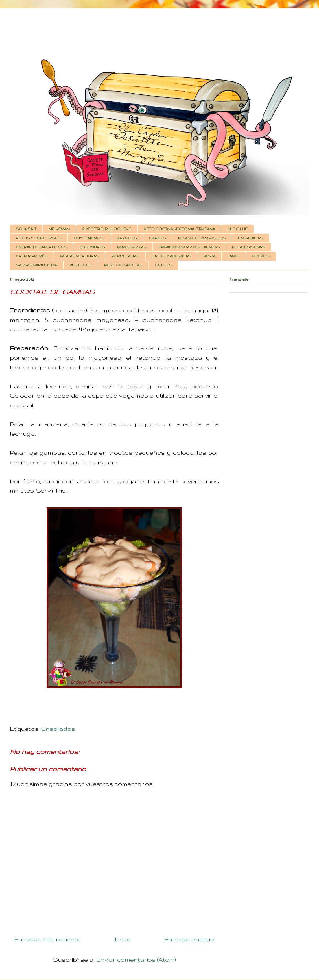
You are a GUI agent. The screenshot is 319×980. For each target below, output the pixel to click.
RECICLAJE (81, 265)
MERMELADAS (125, 256)
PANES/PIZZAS (132, 247)
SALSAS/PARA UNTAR (37, 265)
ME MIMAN (59, 229)
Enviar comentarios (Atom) (136, 960)
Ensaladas (58, 729)
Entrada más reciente (47, 939)
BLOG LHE (237, 229)
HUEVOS (261, 256)
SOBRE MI (26, 229)
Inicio (122, 939)
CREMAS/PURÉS (32, 256)
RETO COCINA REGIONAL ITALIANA (179, 229)
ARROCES (127, 238)
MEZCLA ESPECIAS (123, 265)
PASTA (209, 256)
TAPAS (234, 256)
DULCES (163, 265)
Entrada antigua (189, 939)
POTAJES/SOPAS (249, 247)
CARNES (158, 238)
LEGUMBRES (92, 247)
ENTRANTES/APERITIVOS (41, 247)
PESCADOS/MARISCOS (202, 238)
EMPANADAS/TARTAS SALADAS (189, 247)
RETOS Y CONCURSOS (39, 238)
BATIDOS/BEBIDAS (171, 256)
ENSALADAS (251, 238)
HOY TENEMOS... (89, 238)
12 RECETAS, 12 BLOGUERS (107, 229)
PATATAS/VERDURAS (79, 256)
